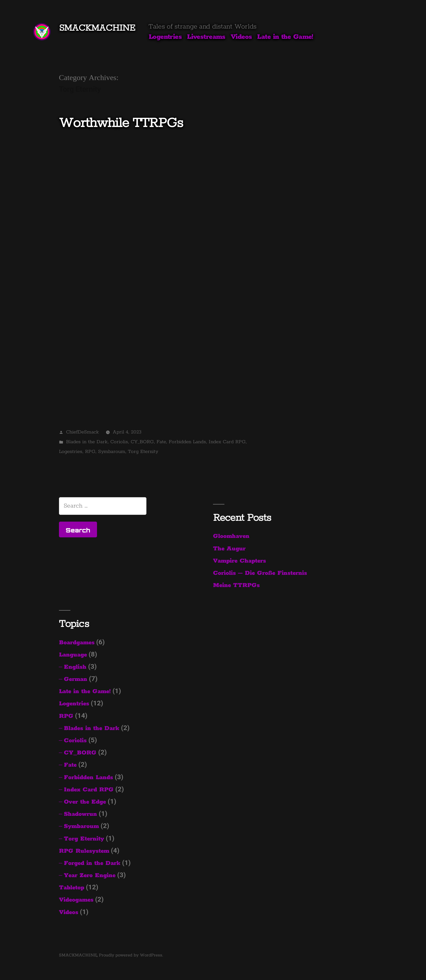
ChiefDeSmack (82, 432)
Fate (161, 442)
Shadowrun (80, 814)
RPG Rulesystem (84, 851)
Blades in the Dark (87, 442)
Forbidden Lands (187, 442)
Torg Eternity (143, 452)
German (76, 679)
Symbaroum (112, 452)
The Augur (229, 548)
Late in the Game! (285, 37)
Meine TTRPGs (236, 585)
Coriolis (119, 442)
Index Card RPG (227, 442)
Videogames (76, 900)
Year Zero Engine (90, 876)
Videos (241, 37)
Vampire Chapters (239, 561)
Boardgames (77, 642)
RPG (90, 452)
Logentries (165, 37)
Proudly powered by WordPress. (131, 955)
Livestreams (206, 37)
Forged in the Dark (92, 863)
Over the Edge (85, 802)
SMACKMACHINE (97, 28)
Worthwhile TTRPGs (121, 123)
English (75, 667)
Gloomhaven (231, 536)
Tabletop (72, 888)
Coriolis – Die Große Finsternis (260, 573)
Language (73, 655)
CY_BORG (142, 442)
